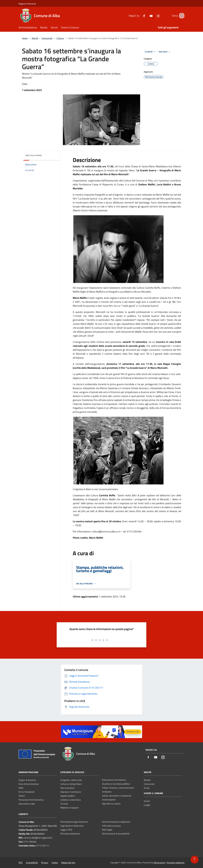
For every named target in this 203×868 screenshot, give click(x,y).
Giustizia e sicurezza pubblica (116, 784)
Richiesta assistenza (70, 834)
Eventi (147, 801)
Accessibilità (32, 862)
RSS (21, 862)
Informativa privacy (111, 826)
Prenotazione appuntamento (74, 822)
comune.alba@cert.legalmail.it (38, 838)
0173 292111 (43, 846)
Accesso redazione (176, 862)
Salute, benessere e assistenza (117, 796)
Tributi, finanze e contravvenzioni (118, 788)
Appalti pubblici (68, 796)
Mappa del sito (68, 862)
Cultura (60, 38)
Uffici (21, 788)
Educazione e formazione (114, 780)
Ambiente (107, 792)
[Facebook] (141, 16)
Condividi (151, 52)
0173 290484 (30, 842)
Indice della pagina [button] (33, 155)
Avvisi (147, 788)
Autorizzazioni (109, 800)
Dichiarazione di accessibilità (116, 834)
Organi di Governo (27, 780)
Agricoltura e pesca (111, 804)
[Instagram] (155, 16)
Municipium (159, 862)
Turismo (64, 804)
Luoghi (147, 805)
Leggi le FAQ (66, 830)
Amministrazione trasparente (116, 822)
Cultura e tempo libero (71, 784)
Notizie (147, 780)
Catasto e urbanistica (70, 800)
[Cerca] (181, 16)
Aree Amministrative (29, 784)
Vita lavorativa (67, 788)
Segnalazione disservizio (72, 826)
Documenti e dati (27, 804)
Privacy (45, 862)
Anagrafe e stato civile (71, 780)
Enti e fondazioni (27, 792)
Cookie (55, 862)
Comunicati (47, 38)
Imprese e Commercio (71, 792)
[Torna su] (195, 860)
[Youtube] (148, 16)
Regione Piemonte (27, 4)
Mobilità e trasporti (69, 808)
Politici (22, 796)
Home (25, 38)
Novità (35, 38)
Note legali (107, 830)
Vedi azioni (165, 52)
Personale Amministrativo (31, 800)
